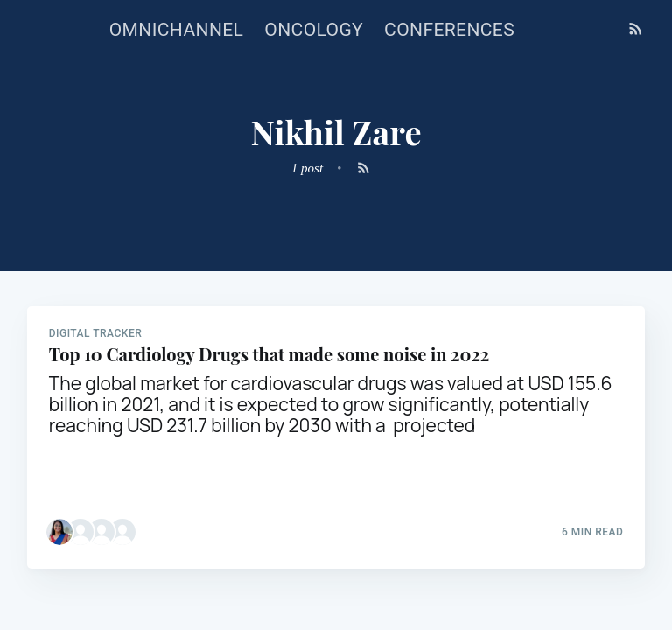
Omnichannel (177, 30)
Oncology (314, 30)
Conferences (449, 30)
